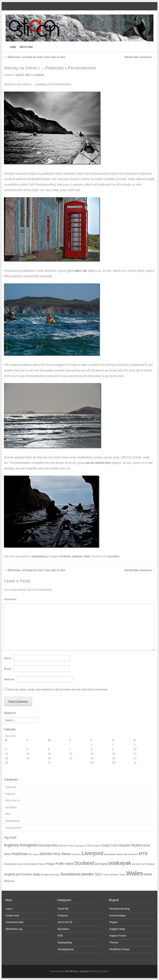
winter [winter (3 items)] (148, 874)
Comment (10, 599)
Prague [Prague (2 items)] (51, 864)
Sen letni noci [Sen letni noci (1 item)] (138, 864)
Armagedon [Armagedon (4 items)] (29, 845)
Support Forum (118, 936)
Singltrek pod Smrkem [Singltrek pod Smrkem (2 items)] (18, 874)
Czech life (11, 787)
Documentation (118, 916)
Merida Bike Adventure (140, 57)
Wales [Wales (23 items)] (135, 873)
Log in (9, 909)
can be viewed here (98, 463)
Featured (10, 794)
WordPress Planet (119, 949)
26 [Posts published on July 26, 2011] (28, 763)
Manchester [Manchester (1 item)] (110, 854)
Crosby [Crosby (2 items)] (105, 845)
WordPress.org (14, 929)
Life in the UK (13, 801)
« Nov (8, 771)
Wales (87, 556)
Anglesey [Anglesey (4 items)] (11, 845)
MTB (8, 814)
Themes (114, 943)
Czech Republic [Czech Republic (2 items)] (120, 845)
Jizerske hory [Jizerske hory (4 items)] (50, 854)
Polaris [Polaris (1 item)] (42, 864)
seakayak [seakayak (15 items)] (120, 863)
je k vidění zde (78, 271)
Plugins (113, 922)
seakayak (77, 556)
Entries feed (12, 916)
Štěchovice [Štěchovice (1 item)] (9, 881)
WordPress (72, 971)
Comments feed (15, 922)
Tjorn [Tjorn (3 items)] (99, 874)
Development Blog (119, 909)
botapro (84, 971)
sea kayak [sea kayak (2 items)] (101, 864)
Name (8, 658)
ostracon (39, 75)
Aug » (17, 771)
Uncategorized (13, 828)
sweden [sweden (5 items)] (87, 874)
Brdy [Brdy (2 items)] (55, 845)
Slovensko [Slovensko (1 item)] (55, 875)
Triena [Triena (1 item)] (123, 875)
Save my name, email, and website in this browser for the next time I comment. (58, 689)
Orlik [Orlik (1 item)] (25, 864)
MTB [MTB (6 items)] (143, 854)
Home (13, 47)
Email (8, 669)
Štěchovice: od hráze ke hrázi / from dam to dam (35, 57)
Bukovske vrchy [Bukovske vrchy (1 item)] (66, 846)
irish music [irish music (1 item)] (33, 854)
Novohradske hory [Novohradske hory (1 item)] (13, 864)
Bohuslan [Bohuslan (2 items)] (45, 845)
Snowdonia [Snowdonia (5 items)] (70, 874)
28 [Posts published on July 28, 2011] (71, 763)
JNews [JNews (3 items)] (66, 854)
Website (9, 679)
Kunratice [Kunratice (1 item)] (76, 854)
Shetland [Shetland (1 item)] (150, 864)
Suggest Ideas (117, 929)
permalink (114, 556)
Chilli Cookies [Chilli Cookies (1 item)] (93, 846)
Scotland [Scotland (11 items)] (84, 863)
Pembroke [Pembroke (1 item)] (33, 864)
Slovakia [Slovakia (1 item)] (45, 875)
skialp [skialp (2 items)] (36, 874)
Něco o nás (26, 47)
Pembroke (65, 556)
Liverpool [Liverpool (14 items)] (92, 853)
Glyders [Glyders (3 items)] (137, 845)
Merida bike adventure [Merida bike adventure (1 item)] (127, 854)
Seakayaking (39, 556)
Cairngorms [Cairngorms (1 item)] (80, 846)
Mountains (11, 807)
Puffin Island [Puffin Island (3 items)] (65, 864)
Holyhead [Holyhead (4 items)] (19, 854)
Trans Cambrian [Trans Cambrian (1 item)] (111, 875)
